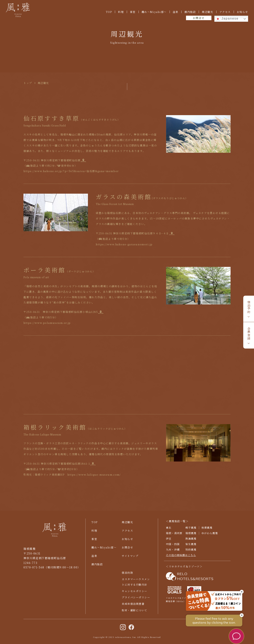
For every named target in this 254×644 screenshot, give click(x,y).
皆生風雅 (191, 546)
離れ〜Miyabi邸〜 (154, 12)
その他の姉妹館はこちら (181, 557)
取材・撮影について (135, 613)
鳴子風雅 (191, 530)
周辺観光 (207, 12)
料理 (121, 12)
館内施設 (190, 12)
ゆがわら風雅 (210, 535)
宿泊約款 (127, 575)
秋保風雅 (207, 530)
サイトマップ (130, 558)
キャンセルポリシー (135, 593)
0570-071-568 (34, 570)
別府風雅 (191, 552)
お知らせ (242, 12)
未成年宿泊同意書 (133, 606)
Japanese (227, 19)
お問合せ (199, 18)
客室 (133, 12)
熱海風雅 (191, 541)
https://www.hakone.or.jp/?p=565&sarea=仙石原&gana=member (71, 171)
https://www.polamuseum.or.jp (52, 323)
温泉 (176, 12)
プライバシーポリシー (136, 600)
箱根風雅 (191, 535)
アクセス (225, 12)
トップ (28, 83)
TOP (109, 12)
